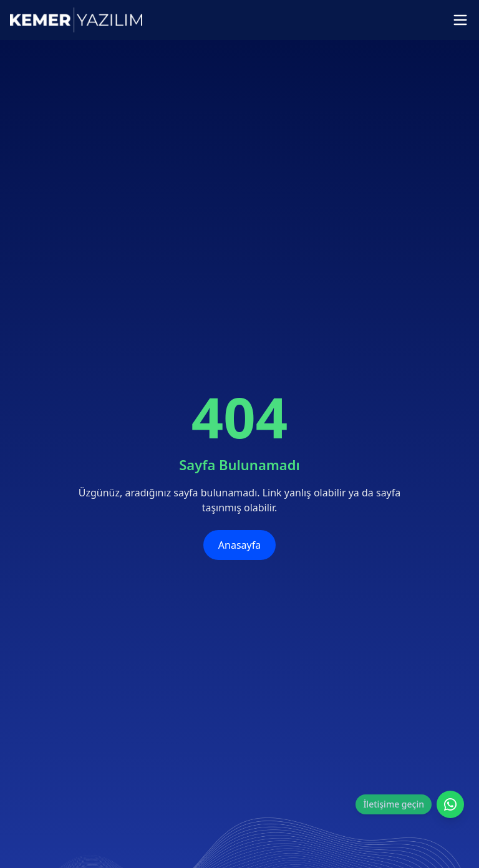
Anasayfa (239, 545)
